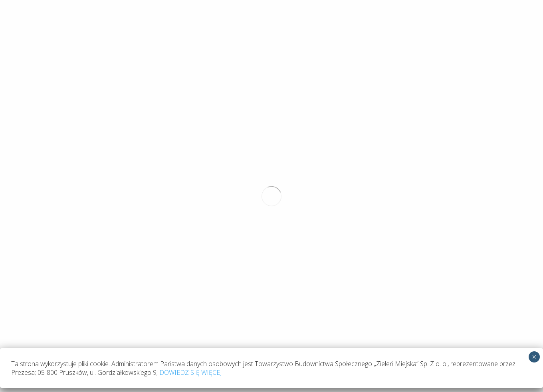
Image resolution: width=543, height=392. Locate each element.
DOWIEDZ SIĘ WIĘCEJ (190, 108)
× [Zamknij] (534, 92)
